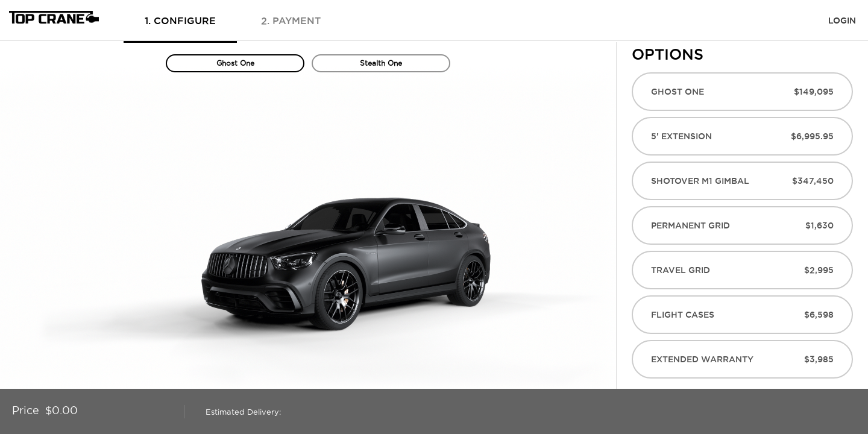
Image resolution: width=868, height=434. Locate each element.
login (842, 20)
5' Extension (742, 136)
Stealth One (381, 63)
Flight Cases (742, 315)
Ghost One (235, 63)
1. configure (180, 20)
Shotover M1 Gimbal (742, 181)
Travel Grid (742, 270)
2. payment (291, 20)
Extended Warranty (742, 359)
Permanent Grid (742, 225)
